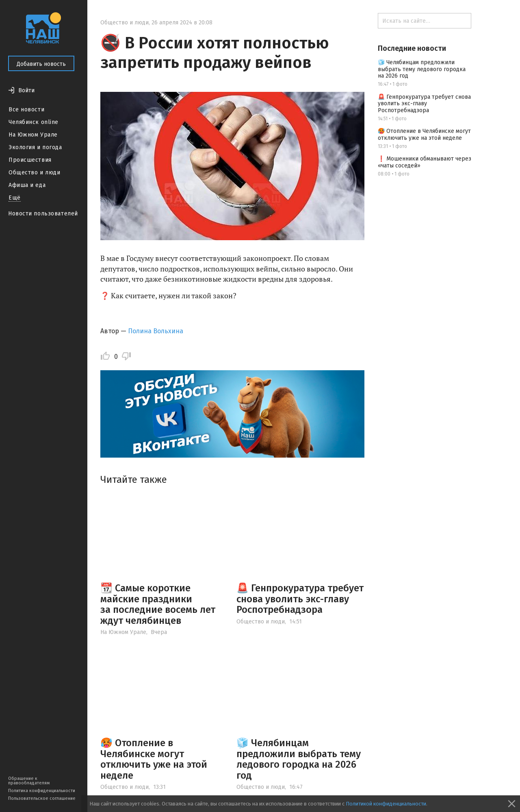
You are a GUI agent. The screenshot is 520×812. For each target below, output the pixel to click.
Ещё (15, 198)
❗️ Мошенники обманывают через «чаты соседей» (425, 162)
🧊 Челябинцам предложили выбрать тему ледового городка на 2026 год (299, 759)
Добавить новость (41, 64)
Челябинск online (34, 122)
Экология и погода (35, 147)
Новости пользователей (43, 214)
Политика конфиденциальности (42, 791)
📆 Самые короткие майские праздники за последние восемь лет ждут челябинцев (158, 604)
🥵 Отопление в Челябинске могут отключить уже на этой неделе (154, 759)
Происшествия (30, 160)
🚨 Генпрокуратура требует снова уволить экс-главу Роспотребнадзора (300, 599)
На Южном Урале (33, 135)
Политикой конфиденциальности (386, 804)
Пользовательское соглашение (42, 798)
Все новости (26, 110)
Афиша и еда (27, 185)
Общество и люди (34, 173)
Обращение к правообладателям (29, 781)
